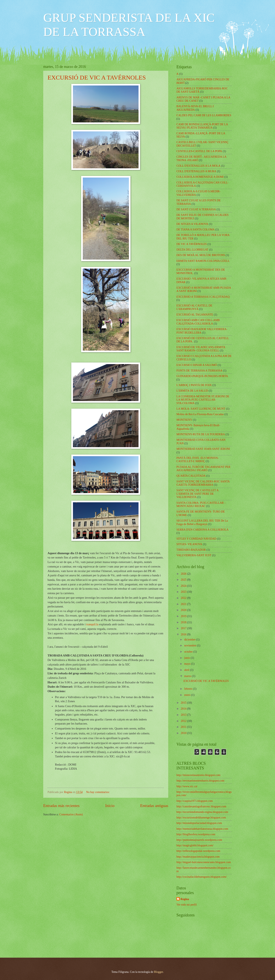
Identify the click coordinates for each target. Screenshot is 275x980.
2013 (184, 715)
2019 (184, 616)
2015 (184, 703)
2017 (184, 628)
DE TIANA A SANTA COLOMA (195, 230)
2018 (184, 622)
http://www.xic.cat (187, 786)
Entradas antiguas (154, 806)
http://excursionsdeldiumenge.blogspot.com (201, 818)
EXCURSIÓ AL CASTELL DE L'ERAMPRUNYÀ (194, 307)
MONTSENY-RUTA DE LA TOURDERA (201, 434)
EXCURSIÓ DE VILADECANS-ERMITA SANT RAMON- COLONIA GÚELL (201, 349)
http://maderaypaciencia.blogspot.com (198, 857)
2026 (184, 574)
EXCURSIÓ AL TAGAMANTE (195, 315)
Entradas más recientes (61, 806)
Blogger (158, 972)
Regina (185, 899)
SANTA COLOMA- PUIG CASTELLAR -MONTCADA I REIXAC (201, 505)
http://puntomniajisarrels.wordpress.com (199, 840)
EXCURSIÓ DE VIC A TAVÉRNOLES (97, 77)
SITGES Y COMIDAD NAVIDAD (196, 539)
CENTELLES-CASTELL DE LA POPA (199, 151)
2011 (184, 727)
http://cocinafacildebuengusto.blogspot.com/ (202, 877)
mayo (188, 664)
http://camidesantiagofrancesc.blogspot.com (201, 806)
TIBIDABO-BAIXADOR (191, 550)
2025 (184, 580)
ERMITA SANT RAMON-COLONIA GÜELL (203, 261)
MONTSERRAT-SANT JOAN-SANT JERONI (203, 449)
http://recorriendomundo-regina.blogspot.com (202, 812)
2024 (184, 586)
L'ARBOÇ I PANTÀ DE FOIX (194, 385)
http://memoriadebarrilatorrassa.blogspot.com (202, 829)
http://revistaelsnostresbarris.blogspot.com (200, 781)
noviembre (191, 646)
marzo (188, 676)
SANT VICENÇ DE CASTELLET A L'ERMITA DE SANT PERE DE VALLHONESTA (197, 494)
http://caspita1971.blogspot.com (195, 801)
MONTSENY (184, 420)
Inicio (110, 806)
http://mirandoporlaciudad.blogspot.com (199, 823)
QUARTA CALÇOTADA (191, 476)
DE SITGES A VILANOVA (192, 224)
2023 (184, 592)
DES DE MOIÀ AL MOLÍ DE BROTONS (201, 255)
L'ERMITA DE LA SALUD (192, 391)
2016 (184, 634)
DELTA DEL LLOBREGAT (192, 250)
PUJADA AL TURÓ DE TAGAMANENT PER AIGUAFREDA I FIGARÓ (203, 469)
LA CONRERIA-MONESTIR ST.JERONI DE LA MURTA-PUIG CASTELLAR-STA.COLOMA (203, 400)
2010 (184, 733)
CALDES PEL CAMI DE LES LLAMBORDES (204, 115)
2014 (184, 709)
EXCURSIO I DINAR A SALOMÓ (197, 365)
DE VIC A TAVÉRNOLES (192, 244)
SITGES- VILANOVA (189, 544)
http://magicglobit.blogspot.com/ (195, 845)
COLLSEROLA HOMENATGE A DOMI (200, 177)
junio (187, 658)
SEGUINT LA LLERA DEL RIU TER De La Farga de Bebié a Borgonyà (202, 522)
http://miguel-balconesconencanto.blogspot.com (204, 862)
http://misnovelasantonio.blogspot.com (198, 775)
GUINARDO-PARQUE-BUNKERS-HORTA (202, 376)
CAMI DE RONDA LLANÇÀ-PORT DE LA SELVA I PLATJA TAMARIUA (202, 126)
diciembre (190, 640)
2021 (184, 604)
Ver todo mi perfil (186, 905)
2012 (184, 721)
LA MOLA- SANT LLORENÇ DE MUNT (201, 409)
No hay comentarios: (98, 792)
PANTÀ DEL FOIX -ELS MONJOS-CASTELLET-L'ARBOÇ (198, 460)
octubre (189, 652)
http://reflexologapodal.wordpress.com (198, 851)
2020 (184, 610)
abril (187, 670)
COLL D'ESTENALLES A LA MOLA (198, 166)
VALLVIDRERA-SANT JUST (194, 555)
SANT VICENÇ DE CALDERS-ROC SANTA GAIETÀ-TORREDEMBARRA (203, 483)
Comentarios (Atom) (71, 814)
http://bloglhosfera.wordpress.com (196, 834)
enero (188, 695)
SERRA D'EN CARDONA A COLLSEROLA (202, 530)
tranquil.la (93, 624)
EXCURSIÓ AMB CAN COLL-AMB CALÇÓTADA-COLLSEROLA (198, 322)
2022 (184, 598)
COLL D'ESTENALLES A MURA (196, 171)
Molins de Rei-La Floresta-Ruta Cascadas (200, 414)
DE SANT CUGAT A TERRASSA (196, 209)
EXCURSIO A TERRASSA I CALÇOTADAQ (203, 297)
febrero (189, 689)
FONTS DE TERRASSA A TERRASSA (199, 371)
